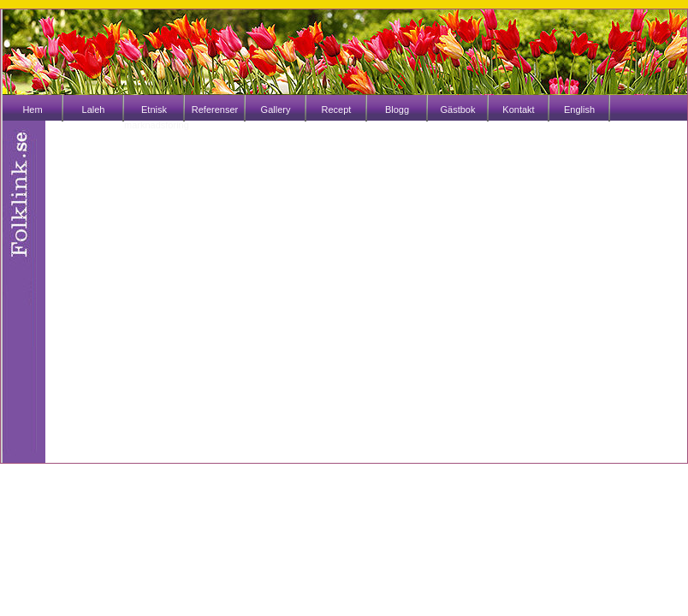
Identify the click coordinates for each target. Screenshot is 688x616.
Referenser (215, 110)
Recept (337, 110)
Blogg (397, 110)
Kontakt (518, 110)
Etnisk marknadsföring (154, 117)
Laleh (94, 110)
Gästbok (458, 110)
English (579, 110)
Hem (32, 110)
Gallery (276, 110)
